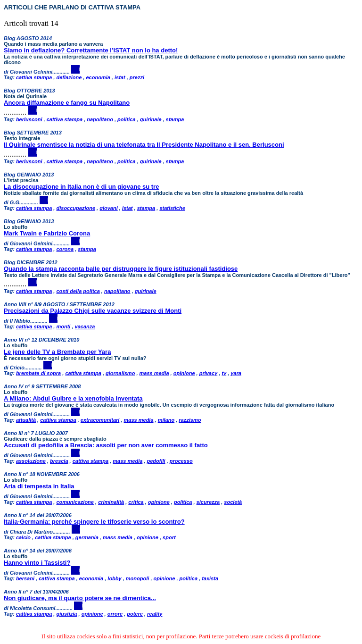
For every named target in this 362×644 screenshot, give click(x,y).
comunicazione (75, 502)
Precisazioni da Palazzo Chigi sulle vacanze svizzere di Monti (93, 311)
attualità (26, 420)
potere (135, 614)
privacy (209, 373)
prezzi (137, 77)
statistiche (172, 208)
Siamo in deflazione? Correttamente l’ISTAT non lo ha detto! (91, 50)
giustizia (66, 614)
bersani (25, 578)
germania (87, 537)
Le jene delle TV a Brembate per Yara (57, 352)
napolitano (100, 119)
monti (63, 326)
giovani (109, 208)
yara (236, 373)
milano (166, 420)
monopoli (138, 578)
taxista (210, 578)
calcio (23, 537)
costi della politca (78, 291)
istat (120, 77)
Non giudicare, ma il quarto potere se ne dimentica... (80, 598)
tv (224, 373)
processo (181, 461)
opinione (184, 373)
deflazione (69, 77)
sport (169, 537)
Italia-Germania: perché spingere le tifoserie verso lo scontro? (94, 522)
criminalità (111, 502)
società (233, 502)
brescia (59, 461)
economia (98, 77)
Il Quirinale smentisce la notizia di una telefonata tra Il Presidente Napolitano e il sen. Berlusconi (144, 145)
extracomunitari (100, 420)
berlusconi (29, 119)
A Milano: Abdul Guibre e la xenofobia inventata (73, 398)
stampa (175, 119)
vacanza (85, 326)
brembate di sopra (38, 373)
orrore (115, 614)
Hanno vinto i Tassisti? (37, 563)
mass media (154, 373)
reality (155, 614)
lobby (114, 578)
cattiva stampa (34, 77)
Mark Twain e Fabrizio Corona (47, 233)
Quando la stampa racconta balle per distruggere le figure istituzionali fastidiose (121, 269)
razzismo (190, 420)
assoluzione (31, 461)
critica (136, 502)
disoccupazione (76, 208)
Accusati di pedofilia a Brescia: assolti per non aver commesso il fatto (106, 445)
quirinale (151, 119)
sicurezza (208, 502)
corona (65, 249)
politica (127, 119)
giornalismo (120, 373)
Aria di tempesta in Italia (39, 486)
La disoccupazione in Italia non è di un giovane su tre (81, 187)
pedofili (156, 461)
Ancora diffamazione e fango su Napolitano (67, 103)
